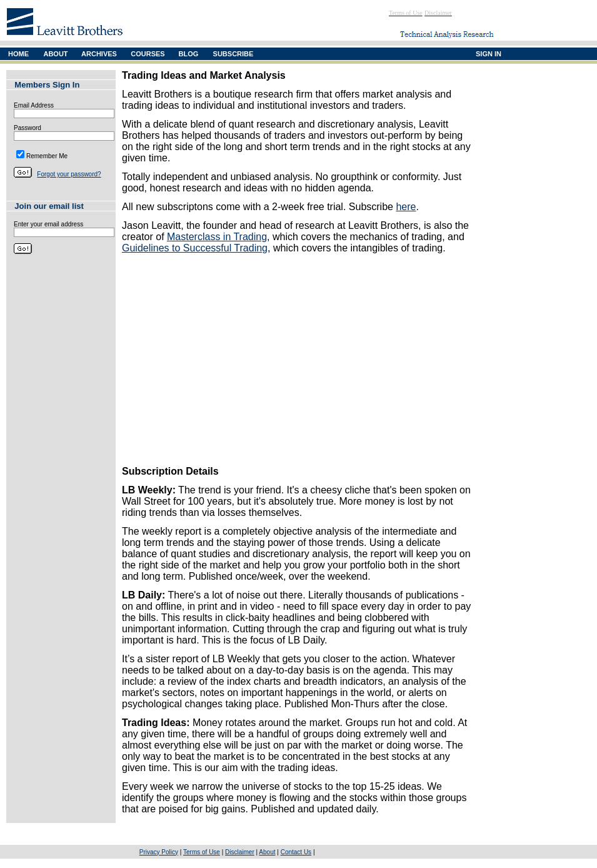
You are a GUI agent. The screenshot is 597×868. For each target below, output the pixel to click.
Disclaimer (240, 852)
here (406, 207)
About (267, 852)
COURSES (148, 54)
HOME (18, 54)
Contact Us (296, 852)
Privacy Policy (159, 852)
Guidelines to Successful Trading (195, 248)
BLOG (189, 54)
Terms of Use (202, 852)
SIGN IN (489, 54)
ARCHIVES (99, 54)
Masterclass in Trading (217, 237)
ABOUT (55, 54)
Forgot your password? (69, 174)
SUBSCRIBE (233, 54)
